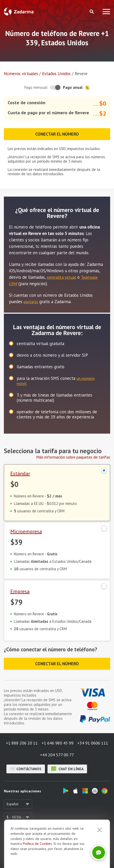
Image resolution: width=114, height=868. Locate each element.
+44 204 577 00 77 (57, 755)
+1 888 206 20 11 (22, 743)
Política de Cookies (37, 864)
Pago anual (76, 88)
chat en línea (67, 769)
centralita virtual (61, 277)
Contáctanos (26, 769)
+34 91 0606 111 (93, 743)
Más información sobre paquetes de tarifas (73, 457)
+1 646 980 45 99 (58, 743)
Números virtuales (21, 74)
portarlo (31, 302)
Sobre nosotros (16, 838)
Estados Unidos (56, 74)
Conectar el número (57, 134)
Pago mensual (36, 87)
